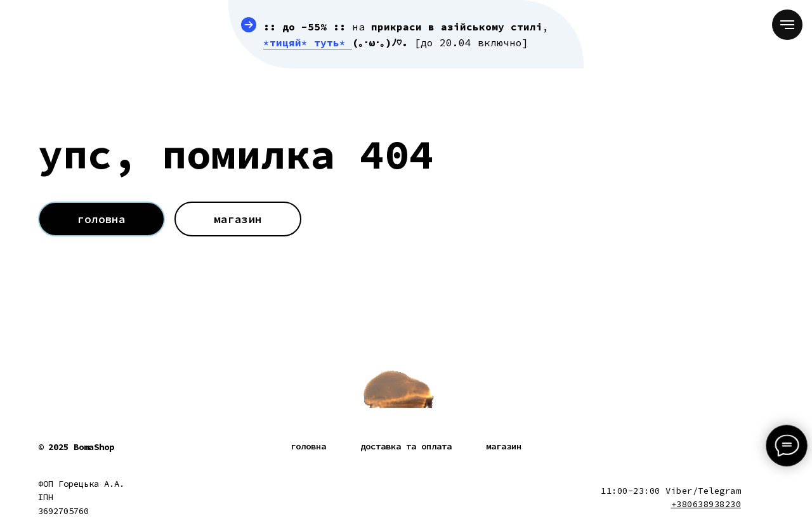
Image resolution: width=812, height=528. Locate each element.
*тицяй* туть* (308, 42)
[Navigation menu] (787, 25)
